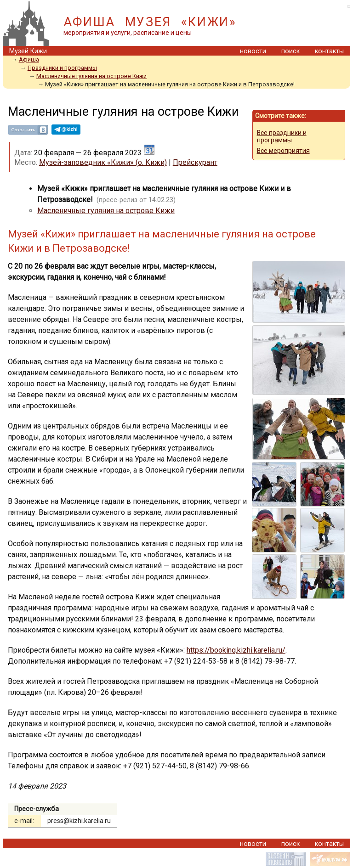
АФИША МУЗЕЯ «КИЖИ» (150, 22)
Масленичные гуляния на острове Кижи (91, 76)
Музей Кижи (28, 51)
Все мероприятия (283, 151)
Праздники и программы (62, 68)
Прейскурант (195, 162)
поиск (290, 51)
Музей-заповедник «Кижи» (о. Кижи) (103, 162)
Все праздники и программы (282, 136)
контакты (329, 51)
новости (253, 51)
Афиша (29, 59)
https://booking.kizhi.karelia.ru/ (236, 650)
